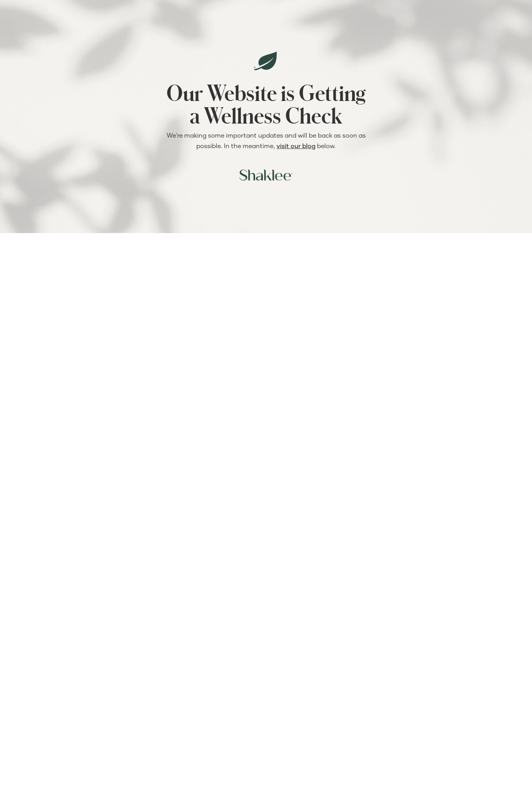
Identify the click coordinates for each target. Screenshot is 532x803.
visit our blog (296, 146)
